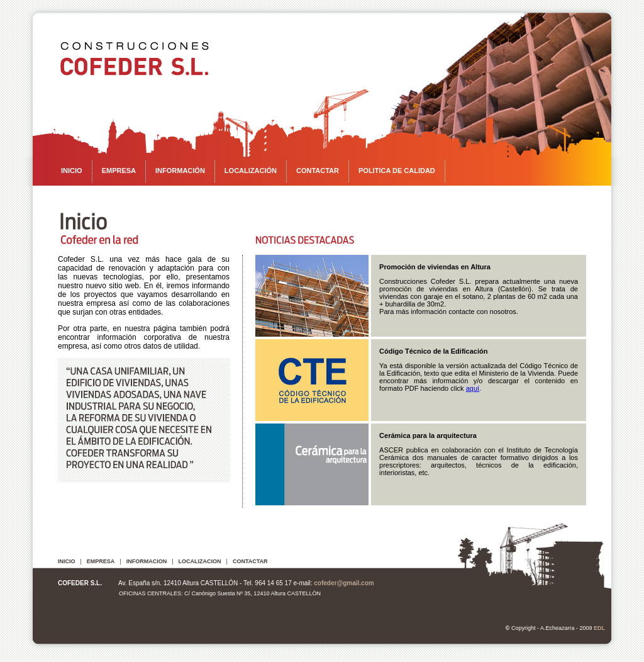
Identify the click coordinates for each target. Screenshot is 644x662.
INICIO (72, 171)
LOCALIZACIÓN (251, 171)
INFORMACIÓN (180, 171)
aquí (473, 388)
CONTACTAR (318, 171)
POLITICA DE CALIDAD (397, 171)
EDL (599, 628)
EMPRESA (119, 171)
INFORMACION (147, 561)
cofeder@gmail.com (344, 583)
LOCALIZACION (200, 561)
